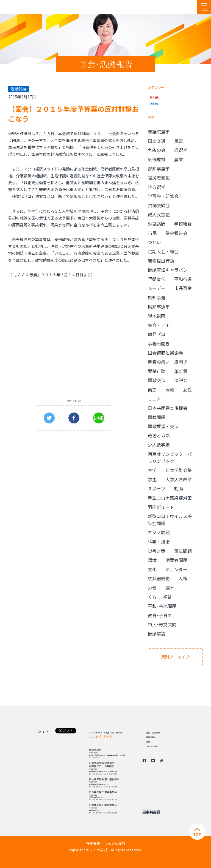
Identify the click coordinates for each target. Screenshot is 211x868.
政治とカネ (159, 436)
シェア (44, 731)
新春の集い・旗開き (168, 362)
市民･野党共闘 (162, 624)
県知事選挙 (159, 307)
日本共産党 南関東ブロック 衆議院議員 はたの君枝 (37, 7)
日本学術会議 (179, 470)
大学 (152, 470)
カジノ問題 (159, 532)
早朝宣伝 (157, 279)
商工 (152, 389)
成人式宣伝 (159, 215)
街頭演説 (157, 634)
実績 (148, 742)
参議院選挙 (159, 132)
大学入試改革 (179, 479)
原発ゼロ (157, 334)
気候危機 (157, 159)
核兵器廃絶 (159, 578)
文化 (152, 569)
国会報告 (154, 97)
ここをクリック (101, 736)
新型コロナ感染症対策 (170, 498)
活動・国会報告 (153, 733)
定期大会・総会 (163, 251)
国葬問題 (157, 417)
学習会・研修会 (163, 196)
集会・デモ (159, 325)
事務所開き (159, 343)
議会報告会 (176, 233)
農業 (179, 159)
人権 (183, 578)
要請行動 (157, 371)
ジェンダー (176, 569)
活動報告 (154, 104)
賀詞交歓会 (159, 205)
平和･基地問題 (162, 606)
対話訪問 (157, 224)
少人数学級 (159, 445)
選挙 (170, 588)
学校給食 (183, 224)
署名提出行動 (161, 261)
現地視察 (157, 316)
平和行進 (183, 279)
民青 (179, 141)
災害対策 (157, 551)
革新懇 (181, 371)
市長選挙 (183, 288)
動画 (179, 488)
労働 (152, 588)
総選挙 (181, 150)
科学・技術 (159, 542)
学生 (152, 479)
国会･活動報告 (106, 64)
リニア (154, 399)
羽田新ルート (161, 507)
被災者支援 (159, 178)
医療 (170, 389)
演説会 (181, 380)
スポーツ (157, 488)
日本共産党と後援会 (168, 408)
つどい (154, 242)
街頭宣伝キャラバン (168, 270)
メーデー (157, 288)
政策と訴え (151, 737)
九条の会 (157, 150)
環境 (152, 560)
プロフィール (152, 746)
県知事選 (157, 297)
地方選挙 (157, 187)
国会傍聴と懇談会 (165, 353)
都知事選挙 (159, 169)
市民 (152, 233)
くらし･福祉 (160, 597)
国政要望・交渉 (163, 426)
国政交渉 (157, 380)
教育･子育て (160, 615)
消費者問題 (176, 560)
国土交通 (157, 141)
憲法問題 (183, 551)
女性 (187, 389)
